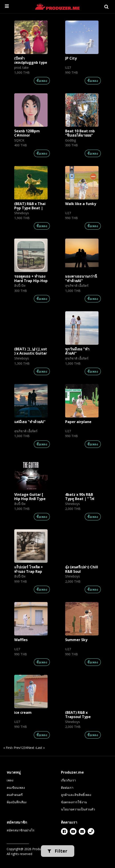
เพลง (10, 780)
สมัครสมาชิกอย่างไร (21, 830)
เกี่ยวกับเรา (68, 780)
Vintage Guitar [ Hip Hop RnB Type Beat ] (30, 499)
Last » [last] (40, 748)
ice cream (23, 712)
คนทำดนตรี (15, 795)
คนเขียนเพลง (16, 788)
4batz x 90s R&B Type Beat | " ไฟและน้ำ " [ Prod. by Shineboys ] (81, 501)
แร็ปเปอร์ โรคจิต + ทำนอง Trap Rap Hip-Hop (29, 571)
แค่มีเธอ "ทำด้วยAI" (30, 422)
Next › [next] (32, 748)
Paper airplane (78, 422)
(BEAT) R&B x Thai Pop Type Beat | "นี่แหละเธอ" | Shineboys (30, 210)
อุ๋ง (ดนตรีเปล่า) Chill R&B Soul (82, 569)
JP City (71, 58)
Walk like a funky (81, 204)
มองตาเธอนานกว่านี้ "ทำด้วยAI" (81, 278)
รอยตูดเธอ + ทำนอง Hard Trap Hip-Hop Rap (31, 280)
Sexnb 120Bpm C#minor (27, 133)
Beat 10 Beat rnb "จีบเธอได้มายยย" (80, 133)
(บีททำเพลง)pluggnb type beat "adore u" (31, 62)
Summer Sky (76, 640)
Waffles (21, 640)
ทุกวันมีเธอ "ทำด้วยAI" (77, 351)
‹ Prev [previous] (16, 748)
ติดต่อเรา (67, 788)
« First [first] (8, 748)
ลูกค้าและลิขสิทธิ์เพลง (76, 795)
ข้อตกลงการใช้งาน (74, 802)
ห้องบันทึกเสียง (17, 802)
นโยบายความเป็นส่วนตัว (78, 809)
